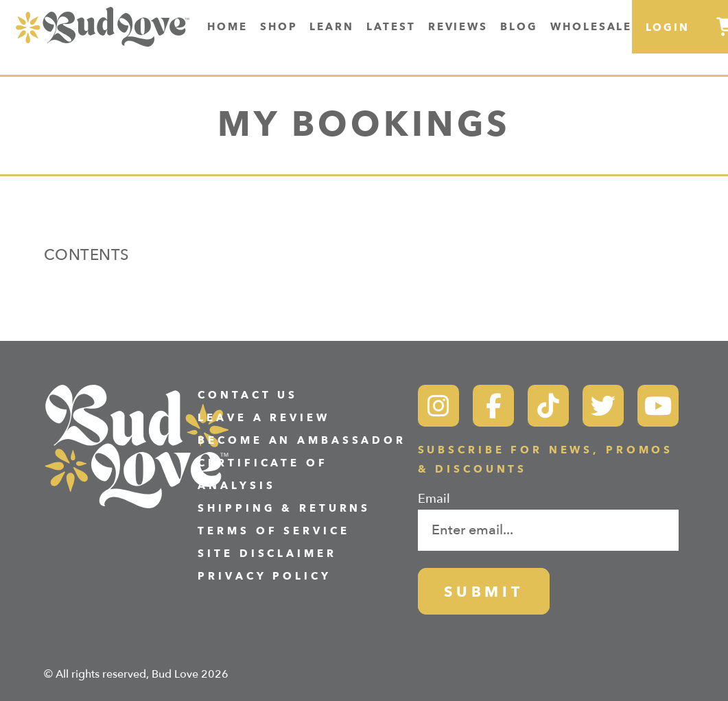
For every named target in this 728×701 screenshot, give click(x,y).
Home (227, 27)
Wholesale (591, 27)
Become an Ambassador (302, 441)
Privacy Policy (264, 577)
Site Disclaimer (267, 554)
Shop (279, 27)
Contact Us (248, 395)
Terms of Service (273, 531)
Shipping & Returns (284, 509)
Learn (332, 27)
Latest (391, 27)
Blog (519, 27)
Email (434, 499)
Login (668, 27)
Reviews (458, 27)
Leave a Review (263, 418)
